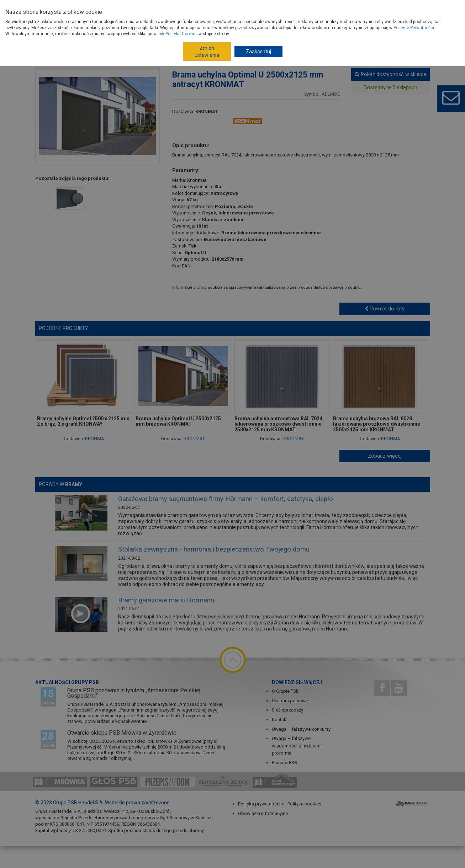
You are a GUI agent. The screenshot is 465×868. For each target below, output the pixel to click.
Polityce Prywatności (414, 28)
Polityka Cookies (181, 34)
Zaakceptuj (258, 52)
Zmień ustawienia (207, 52)
